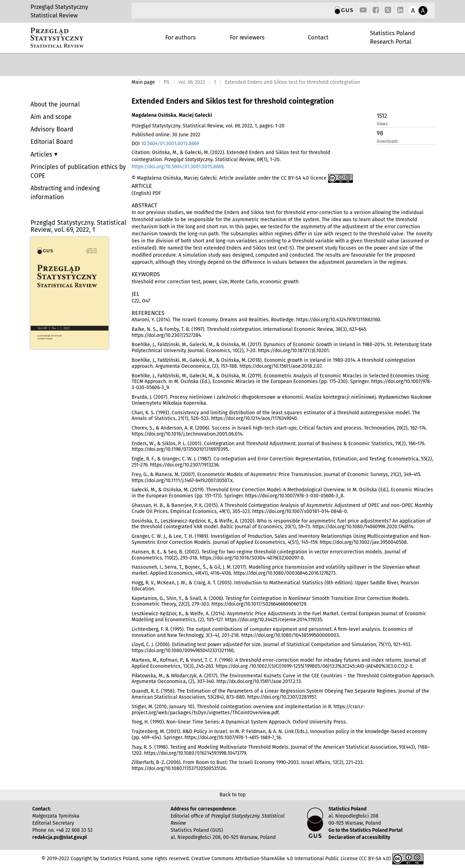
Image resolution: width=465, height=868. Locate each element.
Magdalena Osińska (154, 115)
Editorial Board (52, 142)
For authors (181, 37)
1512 (382, 116)
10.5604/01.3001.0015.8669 (170, 144)
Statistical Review (54, 15)
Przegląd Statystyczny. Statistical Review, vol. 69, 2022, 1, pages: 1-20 (208, 126)
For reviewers (247, 37)
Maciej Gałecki (195, 115)
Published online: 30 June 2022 (166, 135)
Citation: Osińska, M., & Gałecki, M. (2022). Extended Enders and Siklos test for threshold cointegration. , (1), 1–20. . (231, 160)
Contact (318, 37)
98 (380, 133)
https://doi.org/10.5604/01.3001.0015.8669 (177, 167)
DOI (165, 144)
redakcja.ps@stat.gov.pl (60, 837)
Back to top (233, 795)
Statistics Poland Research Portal (392, 37)
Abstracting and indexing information (65, 193)
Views (382, 124)
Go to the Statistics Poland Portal (366, 830)
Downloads (387, 141)
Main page (143, 82)
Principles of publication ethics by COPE (78, 171)
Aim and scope (51, 117)
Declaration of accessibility (359, 837)
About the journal (55, 105)
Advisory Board (52, 129)
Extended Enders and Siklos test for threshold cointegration (233, 101)
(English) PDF (146, 193)
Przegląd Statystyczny (59, 7)
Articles (42, 154)
